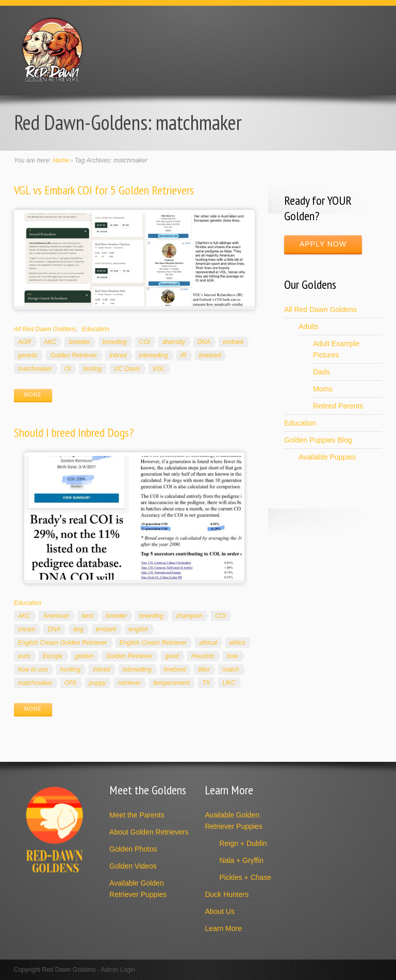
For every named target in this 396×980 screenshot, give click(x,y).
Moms (323, 389)
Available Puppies (327, 457)
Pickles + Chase (245, 877)
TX (206, 683)
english (139, 629)
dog (78, 629)
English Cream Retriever (153, 643)
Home (61, 160)
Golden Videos (133, 866)
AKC (50, 342)
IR (184, 355)
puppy (98, 683)
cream (27, 629)
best (87, 616)
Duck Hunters (227, 894)
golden (85, 656)
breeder (79, 342)
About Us (220, 911)
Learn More (223, 928)
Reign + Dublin (243, 843)
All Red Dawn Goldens (45, 329)
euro (24, 656)
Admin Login (118, 970)
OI (68, 369)
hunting (70, 669)
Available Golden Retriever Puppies (138, 889)
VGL (159, 369)
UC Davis (127, 369)
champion (189, 616)
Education (96, 329)
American (56, 616)
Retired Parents (338, 406)
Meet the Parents (137, 815)
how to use (33, 669)
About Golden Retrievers (149, 832)
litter (204, 669)
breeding (115, 342)
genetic (28, 355)
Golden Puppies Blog (318, 440)
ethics (237, 643)
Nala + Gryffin (241, 860)
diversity (174, 342)
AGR (25, 342)
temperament (171, 683)
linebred (210, 355)
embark (233, 342)
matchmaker (35, 369)
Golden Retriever (73, 355)
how (233, 656)
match (231, 669)
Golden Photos (133, 849)
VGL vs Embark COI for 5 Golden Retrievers (104, 190)
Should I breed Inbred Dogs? (74, 432)
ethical (208, 643)
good (172, 656)
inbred (118, 355)
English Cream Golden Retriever (63, 643)
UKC (229, 683)
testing (92, 369)
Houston (203, 656)
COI (145, 342)
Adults (309, 326)
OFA (71, 683)
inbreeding (154, 355)
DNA (204, 342)
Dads (321, 372)
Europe (53, 656)
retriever (129, 683)
